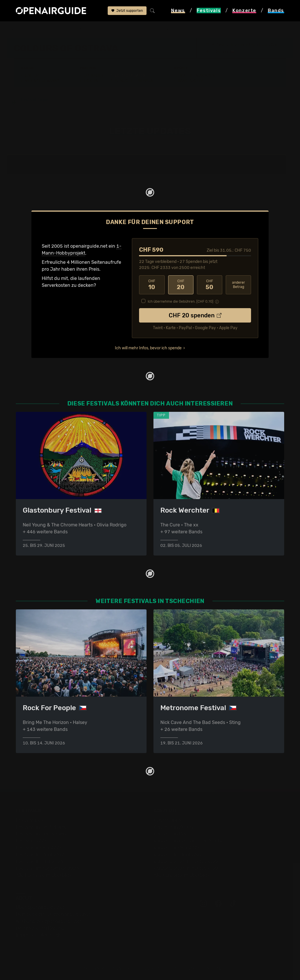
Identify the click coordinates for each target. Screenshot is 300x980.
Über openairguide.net (40, 907)
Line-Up (32, 75)
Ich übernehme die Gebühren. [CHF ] (181, 302)
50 (210, 285)
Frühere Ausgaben (196, 75)
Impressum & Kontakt (39, 935)
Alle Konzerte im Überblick (182, 875)
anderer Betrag (239, 285)
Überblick (94, 75)
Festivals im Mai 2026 (39, 848)
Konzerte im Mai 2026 (177, 848)
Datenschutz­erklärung (40, 928)
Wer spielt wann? (42, 81)
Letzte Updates (130, 75)
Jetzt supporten (127, 11)
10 (152, 285)
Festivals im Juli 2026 (39, 861)
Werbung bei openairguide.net (49, 921)
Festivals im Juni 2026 (40, 855)
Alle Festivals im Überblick (44, 875)
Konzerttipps (167, 820)
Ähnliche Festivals (134, 81)
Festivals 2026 (32, 841)
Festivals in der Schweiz (42, 827)
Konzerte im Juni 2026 (178, 855)
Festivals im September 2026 (47, 868)
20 (181, 285)
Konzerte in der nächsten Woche (188, 841)
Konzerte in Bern (171, 834)
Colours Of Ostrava (108, 29)
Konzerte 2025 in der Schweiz (186, 861)
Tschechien (71, 29)
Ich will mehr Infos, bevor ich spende (148, 348)
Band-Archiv (190, 81)
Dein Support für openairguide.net (53, 914)
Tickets (91, 81)
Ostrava (222, 52)
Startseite (17, 29)
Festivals (44, 29)
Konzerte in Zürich (173, 827)
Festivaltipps (30, 820)
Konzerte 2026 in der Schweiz (186, 868)
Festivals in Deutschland (42, 834)
